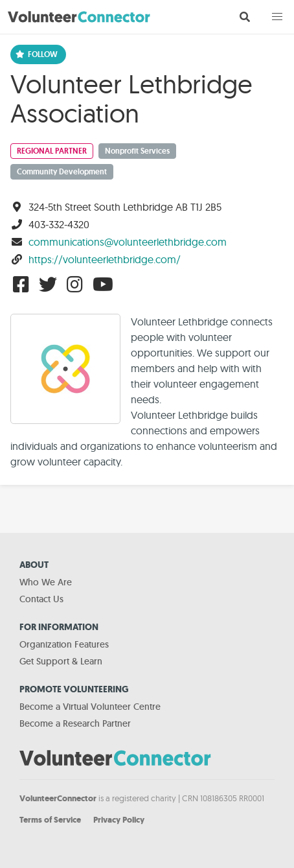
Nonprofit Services (137, 151)
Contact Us (41, 599)
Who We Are (46, 582)
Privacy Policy (119, 820)
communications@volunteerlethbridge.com (128, 242)
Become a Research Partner (75, 723)
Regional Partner (52, 151)
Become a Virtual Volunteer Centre (90, 707)
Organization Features (64, 644)
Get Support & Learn (61, 661)
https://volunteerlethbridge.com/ (105, 259)
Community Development (62, 172)
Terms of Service (50, 820)
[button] (277, 17)
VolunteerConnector (58, 798)
